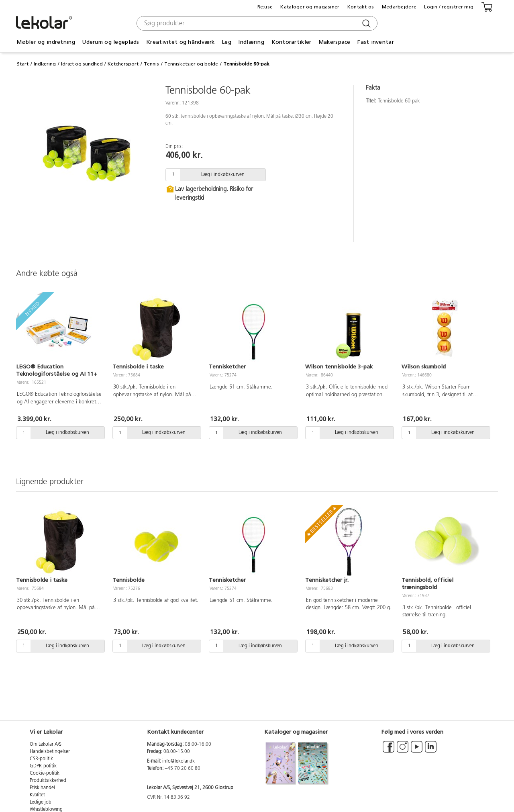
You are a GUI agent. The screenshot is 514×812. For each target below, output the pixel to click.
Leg (226, 42)
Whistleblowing (46, 810)
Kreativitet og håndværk (180, 42)
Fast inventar (376, 42)
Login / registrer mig (449, 7)
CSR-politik (41, 759)
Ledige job (41, 802)
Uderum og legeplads (110, 42)
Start (23, 64)
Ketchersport (123, 64)
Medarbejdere (399, 7)
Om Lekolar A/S (46, 745)
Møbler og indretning (46, 42)
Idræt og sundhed (82, 64)
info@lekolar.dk (178, 761)
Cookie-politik (45, 773)
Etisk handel (42, 788)
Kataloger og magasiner (310, 7)
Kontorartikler (292, 42)
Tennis (151, 64)
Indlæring (251, 42)
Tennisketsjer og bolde (191, 64)
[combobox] (256, 23)
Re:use (265, 7)
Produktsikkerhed (48, 781)
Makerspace (335, 42)
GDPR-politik (43, 766)
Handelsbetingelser (50, 752)
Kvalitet (37, 795)
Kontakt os (361, 7)
